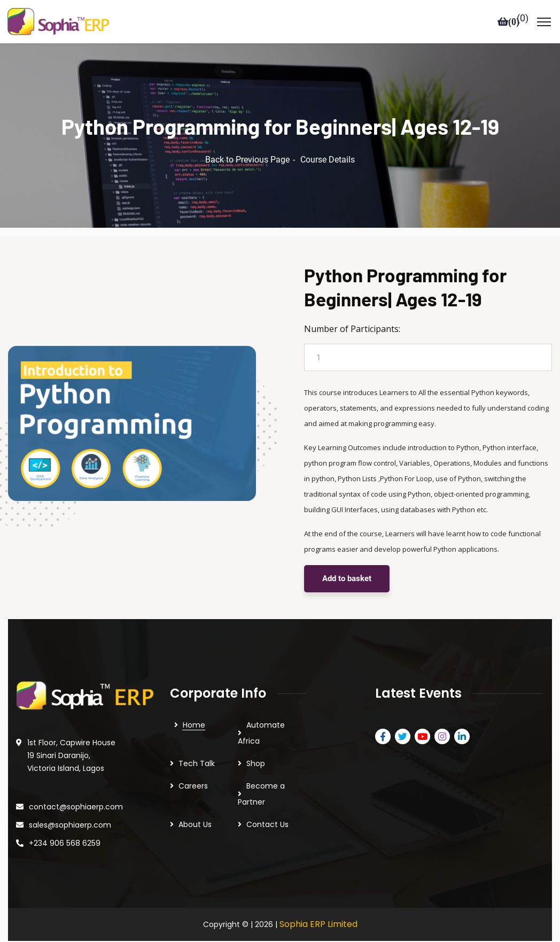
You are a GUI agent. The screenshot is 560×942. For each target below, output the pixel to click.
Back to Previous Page (247, 145)
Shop (256, 748)
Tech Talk (197, 748)
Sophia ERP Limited (318, 909)
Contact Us (267, 809)
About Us (195, 809)
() (523, 18)
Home (194, 710)
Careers (193, 771)
